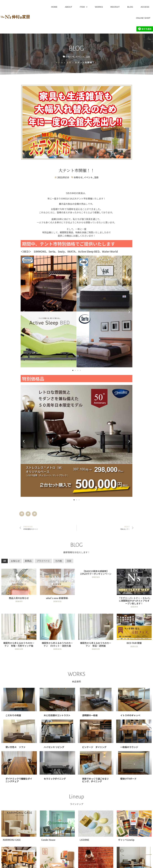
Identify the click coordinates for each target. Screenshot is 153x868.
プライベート (43, 561)
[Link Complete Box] (19, 589)
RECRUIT (115, 7)
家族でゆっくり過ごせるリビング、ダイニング (95, 780)
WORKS (99, 7)
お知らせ (70, 57)
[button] (24, 312)
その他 (58, 561)
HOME (54, 7)
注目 (88, 57)
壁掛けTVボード (128, 779)
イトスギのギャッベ (130, 715)
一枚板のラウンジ (129, 747)
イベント (80, 57)
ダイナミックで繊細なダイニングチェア (19, 780)
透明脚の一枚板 (90, 715)
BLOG (130, 7)
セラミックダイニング (55, 779)
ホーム (59, 62)
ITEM (84, 7)
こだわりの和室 (13, 715)
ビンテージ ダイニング (94, 747)
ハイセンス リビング (54, 747)
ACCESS (145, 7)
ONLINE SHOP (143, 18)
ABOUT (69, 7)
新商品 (28, 561)
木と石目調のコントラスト (57, 715)
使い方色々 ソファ (16, 747)
